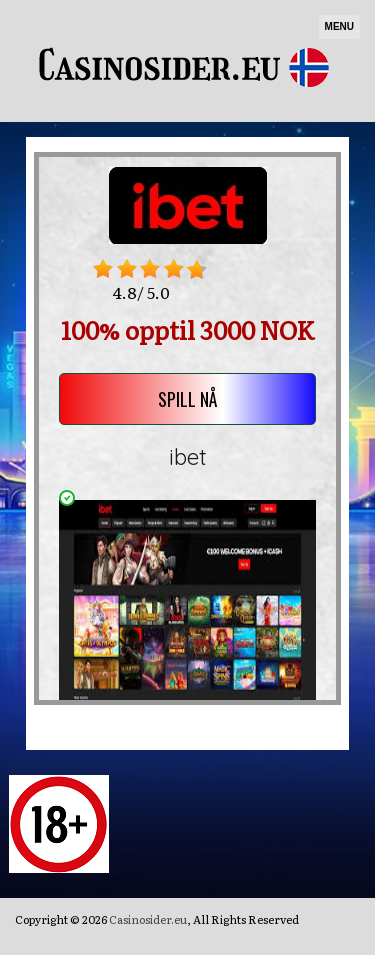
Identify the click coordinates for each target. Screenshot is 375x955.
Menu (339, 26)
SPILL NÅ (187, 399)
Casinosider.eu (148, 919)
